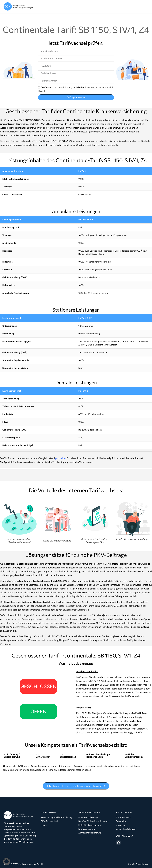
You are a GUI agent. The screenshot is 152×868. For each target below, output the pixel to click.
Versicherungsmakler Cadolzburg (57, 817)
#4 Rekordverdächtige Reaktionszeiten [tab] (98, 755)
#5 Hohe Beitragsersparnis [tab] (134, 755)
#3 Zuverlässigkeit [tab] (68, 755)
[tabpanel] (76, 768)
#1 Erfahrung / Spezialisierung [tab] (12, 755)
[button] (146, 6)
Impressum (121, 825)
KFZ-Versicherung (87, 829)
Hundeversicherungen (89, 817)
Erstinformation (123, 817)
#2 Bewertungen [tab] (43, 755)
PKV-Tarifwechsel (49, 821)
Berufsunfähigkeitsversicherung (94, 821)
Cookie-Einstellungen (126, 829)
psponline (60, 458)
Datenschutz (122, 821)
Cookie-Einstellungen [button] (138, 864)
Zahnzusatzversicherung (90, 833)
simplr (44, 825)
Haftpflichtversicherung (90, 825)
